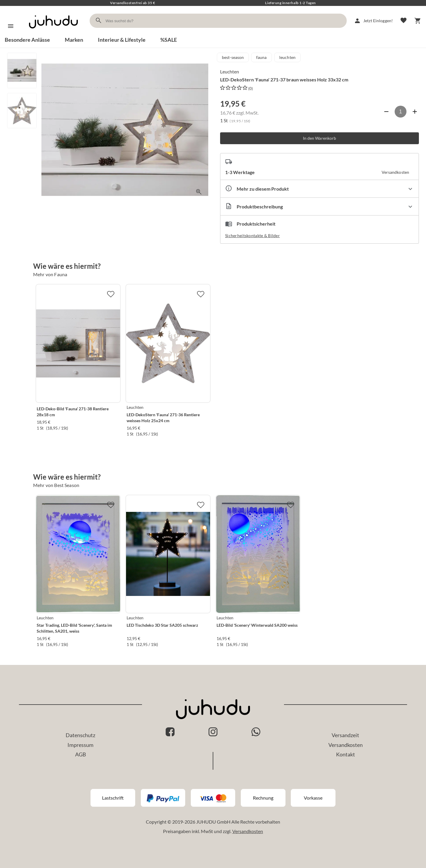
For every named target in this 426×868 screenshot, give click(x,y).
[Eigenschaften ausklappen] (319, 189)
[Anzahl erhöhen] (415, 112)
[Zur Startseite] (53, 34)
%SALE (169, 40)
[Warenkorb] (418, 21)
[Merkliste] (404, 21)
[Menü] (11, 26)
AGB (81, 754)
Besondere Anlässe (27, 40)
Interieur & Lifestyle (122, 40)
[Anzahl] (401, 112)
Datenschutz (80, 735)
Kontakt (346, 754)
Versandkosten (346, 745)
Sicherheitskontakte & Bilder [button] (252, 236)
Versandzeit (345, 735)
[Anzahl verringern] (386, 112)
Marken (74, 40)
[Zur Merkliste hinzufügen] (111, 294)
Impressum (80, 745)
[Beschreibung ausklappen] (319, 206)
